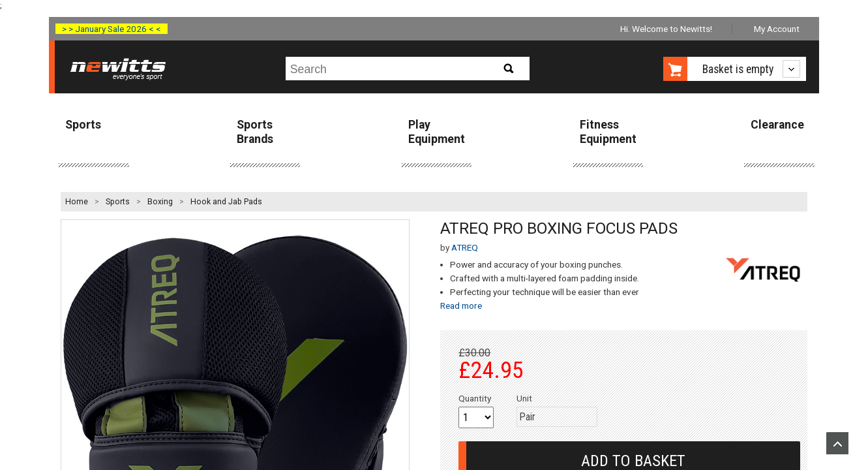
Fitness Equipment (608, 132)
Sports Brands (255, 132)
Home (77, 202)
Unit (524, 398)
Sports (83, 125)
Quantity (475, 398)
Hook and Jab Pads (226, 202)
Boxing (160, 202)
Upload (837, 443)
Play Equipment (437, 132)
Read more (461, 305)
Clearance (777, 125)
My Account (777, 29)
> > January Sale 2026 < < (112, 29)
